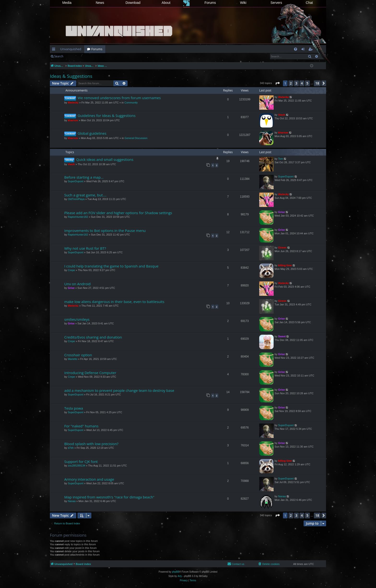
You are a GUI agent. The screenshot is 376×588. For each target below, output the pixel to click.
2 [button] (291, 83)
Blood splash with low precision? (91, 444)
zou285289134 (77, 466)
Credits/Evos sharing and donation (93, 337)
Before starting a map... (84, 177)
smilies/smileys (77, 319)
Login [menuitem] (304, 50)
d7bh (71, 448)
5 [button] (307, 83)
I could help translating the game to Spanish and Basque (111, 266)
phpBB (176, 572)
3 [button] (296, 83)
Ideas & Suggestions (71, 76)
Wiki (243, 3)
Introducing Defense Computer (90, 373)
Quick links (55, 50)
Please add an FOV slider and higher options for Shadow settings (118, 213)
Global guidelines (92, 133)
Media (67, 3)
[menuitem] (296, 49)
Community (131, 103)
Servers (276, 3)
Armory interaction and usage (89, 479)
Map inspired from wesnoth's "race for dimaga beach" (109, 497)
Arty (180, 576)
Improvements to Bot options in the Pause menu (105, 230)
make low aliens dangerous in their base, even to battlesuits (114, 302)
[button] (277, 83)
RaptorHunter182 (78, 217)
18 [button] (317, 83)
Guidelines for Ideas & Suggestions (107, 115)
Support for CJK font (81, 461)
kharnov (73, 120)
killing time (285, 265)
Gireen (282, 248)
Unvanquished (71, 49)
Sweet (282, 336)
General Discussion (136, 138)
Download (133, 3)
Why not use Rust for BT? (85, 248)
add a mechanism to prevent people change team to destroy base (119, 390)
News (100, 3)
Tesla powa (74, 408)
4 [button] (302, 83)
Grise (282, 212)
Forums (210, 3)
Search (59, 56)
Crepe (71, 270)
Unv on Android (77, 284)
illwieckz (73, 103)
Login (74, 56)
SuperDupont (76, 181)
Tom (281, 159)
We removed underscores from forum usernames (119, 98)
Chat (309, 3)
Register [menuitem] (311, 50)
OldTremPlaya (76, 199)
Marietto (73, 359)
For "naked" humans (81, 426)
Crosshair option (78, 355)
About (166, 3)
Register (90, 56)
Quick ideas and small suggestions (105, 159)
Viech (282, 115)
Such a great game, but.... (85, 195)
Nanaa (72, 501)
